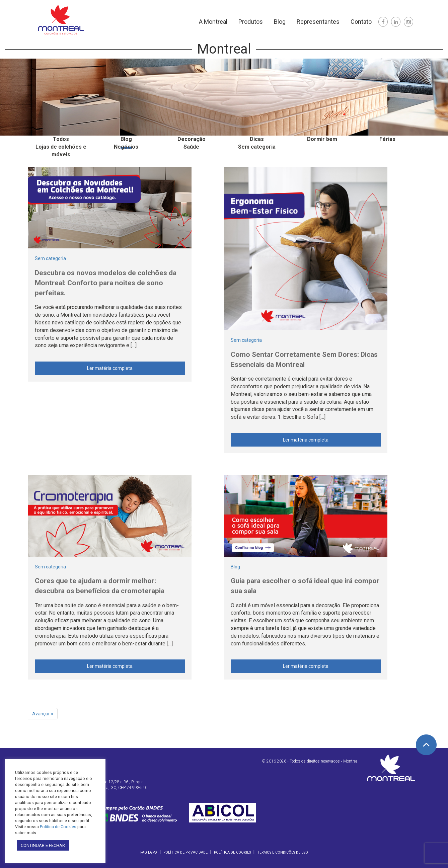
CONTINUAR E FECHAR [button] (43, 845)
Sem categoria (257, 147)
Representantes (318, 22)
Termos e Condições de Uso (283, 852)
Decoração (192, 139)
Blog (280, 22)
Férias (387, 139)
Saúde (191, 147)
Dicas (257, 139)
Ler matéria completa (110, 368)
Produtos (251, 22)
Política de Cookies (232, 852)
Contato (361, 22)
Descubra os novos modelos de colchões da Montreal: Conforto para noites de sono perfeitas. (106, 283)
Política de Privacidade (185, 852)
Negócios (126, 147)
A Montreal (213, 22)
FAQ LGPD (149, 852)
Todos (61, 139)
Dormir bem (322, 139)
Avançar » (43, 714)
